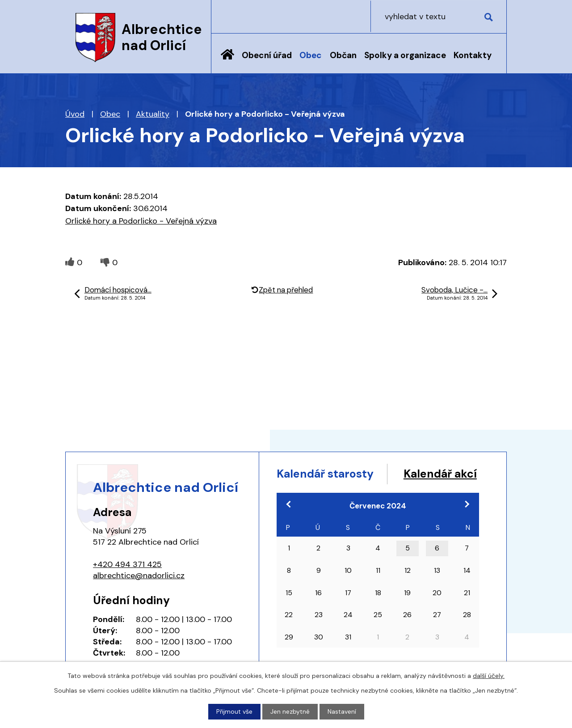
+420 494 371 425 (127, 564)
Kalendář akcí (314, 491)
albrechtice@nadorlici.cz (139, 576)
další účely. (489, 676)
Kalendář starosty (326, 474)
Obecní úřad (267, 55)
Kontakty (473, 55)
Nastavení (342, 711)
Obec (311, 55)
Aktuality (153, 114)
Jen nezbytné (290, 711)
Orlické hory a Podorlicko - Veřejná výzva (141, 221)
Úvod (227, 61)
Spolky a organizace (405, 55)
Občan (343, 55)
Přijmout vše (234, 711)
